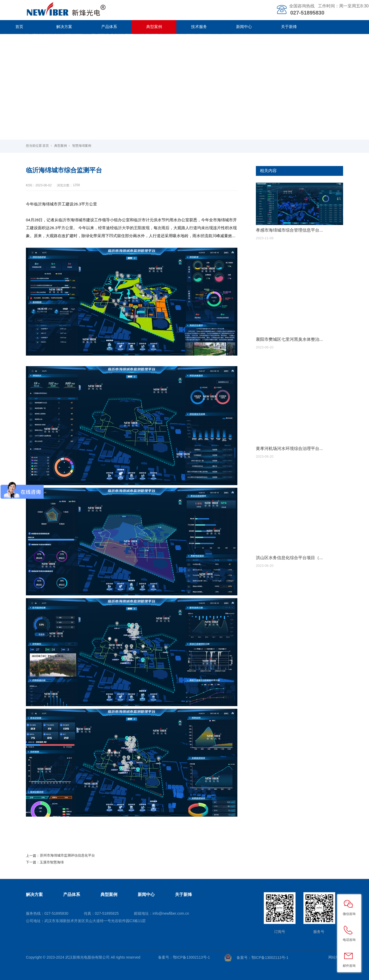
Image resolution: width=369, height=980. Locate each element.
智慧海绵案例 (82, 146)
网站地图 (336, 957)
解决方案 (64, 27)
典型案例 (154, 27)
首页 (46, 146)
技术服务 (199, 27)
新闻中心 (244, 27)
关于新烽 (289, 27)
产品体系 (109, 27)
